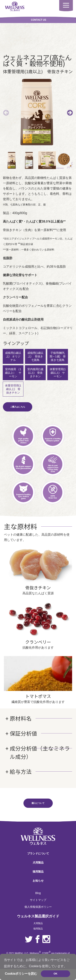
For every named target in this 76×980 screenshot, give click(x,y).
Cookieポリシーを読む (21, 974)
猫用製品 (38, 869)
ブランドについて (38, 851)
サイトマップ (38, 897)
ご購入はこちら (18, 404)
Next (70, 111)
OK (55, 974)
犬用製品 (38, 860)
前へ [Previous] (6, 111)
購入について (38, 800)
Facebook (38, 937)
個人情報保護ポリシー (38, 904)
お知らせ (38, 878)
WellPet (19, 950)
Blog (38, 890)
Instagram (46, 937)
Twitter (29, 937)
